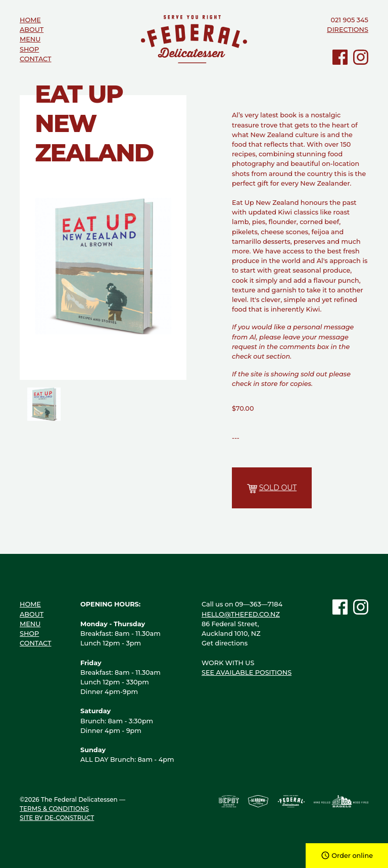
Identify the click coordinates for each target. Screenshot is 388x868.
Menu (30, 39)
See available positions (247, 672)
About (32, 30)
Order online (347, 855)
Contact (36, 59)
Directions (348, 30)
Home (30, 20)
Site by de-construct (57, 818)
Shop (29, 49)
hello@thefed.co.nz (241, 614)
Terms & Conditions (54, 809)
